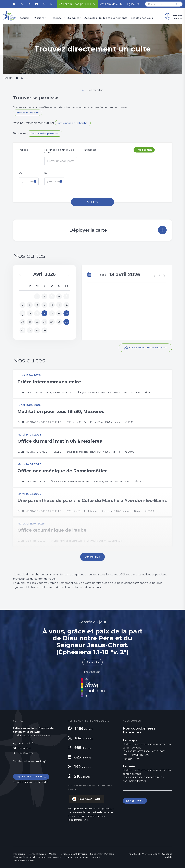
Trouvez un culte (173, 17)
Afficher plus (93, 557)
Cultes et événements (113, 18)
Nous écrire (24, 748)
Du (21, 173)
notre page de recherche (73, 123)
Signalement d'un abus (30, 777)
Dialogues (73, 18)
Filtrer (95, 202)
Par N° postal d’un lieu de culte (59, 151)
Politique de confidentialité (73, 854)
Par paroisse (90, 150)
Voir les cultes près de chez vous (148, 348)
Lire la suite (92, 662)
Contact (96, 857)
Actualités (91, 18)
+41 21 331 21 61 (26, 743)
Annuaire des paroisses (50, 857)
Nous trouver (25, 753)
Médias (53, 854)
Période (23, 150)
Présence (56, 18)
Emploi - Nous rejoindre (76, 857)
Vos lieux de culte (111, 4)
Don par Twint (135, 801)
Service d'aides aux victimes (29, 782)
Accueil (24, 18)
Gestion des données (24, 861)
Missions (39, 18)
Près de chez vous (141, 18)
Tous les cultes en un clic (28, 762)
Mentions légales (37, 854)
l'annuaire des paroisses (45, 133)
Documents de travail (24, 857)
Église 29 (133, 4)
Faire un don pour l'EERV (77, 4)
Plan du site (19, 854)
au (46, 173)
